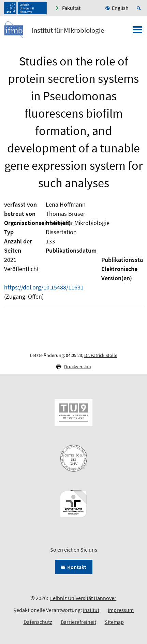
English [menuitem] (120, 8)
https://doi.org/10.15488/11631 (44, 287)
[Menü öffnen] (137, 32)
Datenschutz (38, 622)
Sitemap (114, 622)
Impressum (121, 610)
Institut (91, 610)
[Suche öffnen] (140, 8)
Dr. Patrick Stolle (101, 355)
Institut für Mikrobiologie (68, 30)
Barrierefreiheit (78, 622)
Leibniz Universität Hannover (83, 598)
